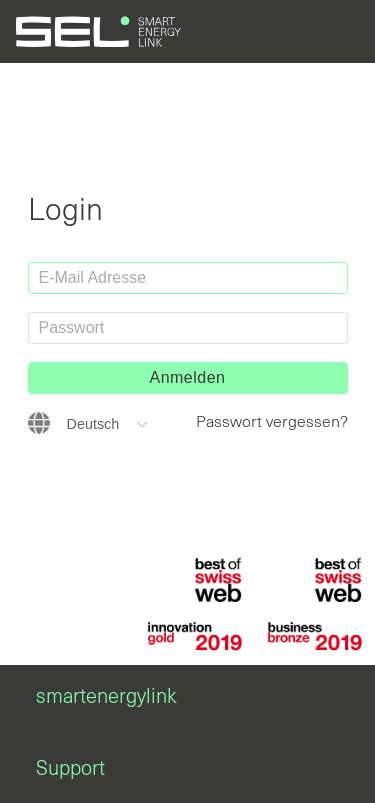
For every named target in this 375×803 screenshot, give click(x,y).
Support (70, 769)
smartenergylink (106, 697)
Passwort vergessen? (272, 422)
